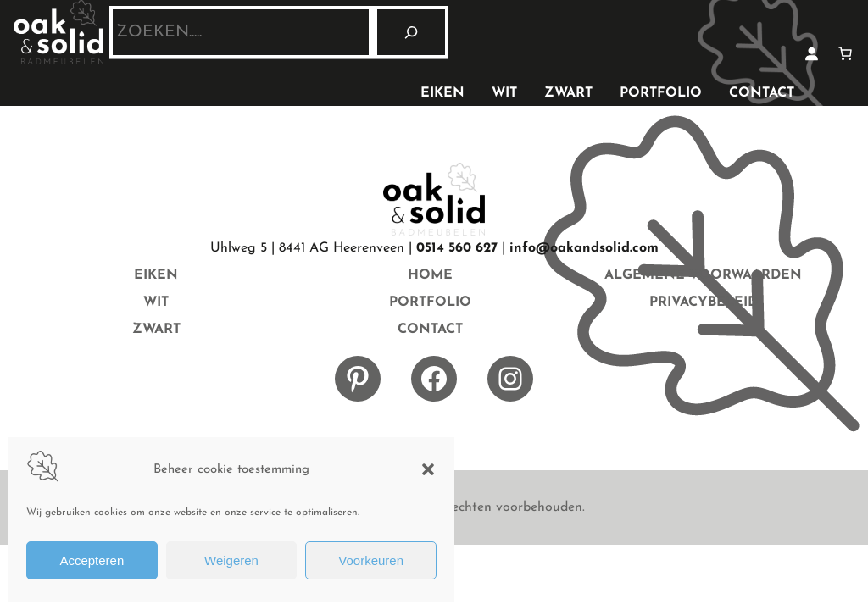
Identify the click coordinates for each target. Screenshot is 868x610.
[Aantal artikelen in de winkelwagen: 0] (845, 53)
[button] (428, 469)
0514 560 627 (457, 248)
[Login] (811, 53)
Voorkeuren (371, 560)
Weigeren (231, 560)
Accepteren (92, 560)
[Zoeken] (411, 32)
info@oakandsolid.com (584, 248)
